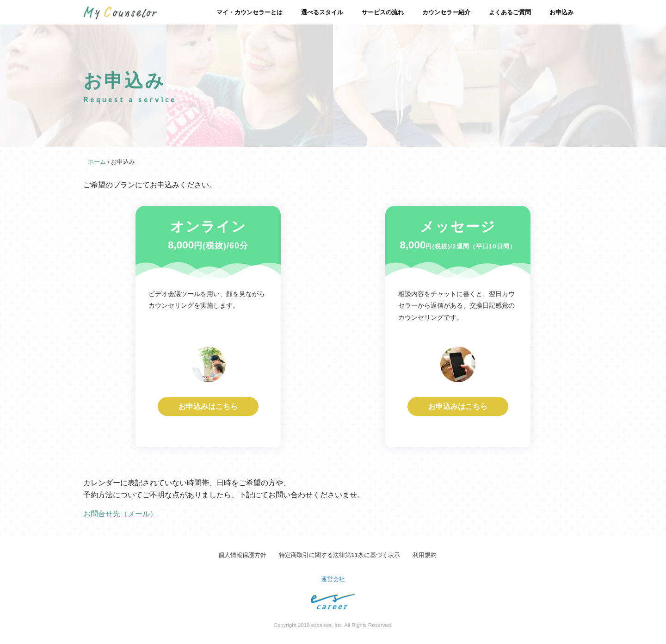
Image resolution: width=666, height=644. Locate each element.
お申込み (561, 12)
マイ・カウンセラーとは (250, 12)
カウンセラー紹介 (446, 12)
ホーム (97, 162)
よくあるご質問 (510, 12)
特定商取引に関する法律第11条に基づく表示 (339, 555)
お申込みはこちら (208, 406)
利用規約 (425, 555)
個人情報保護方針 (242, 555)
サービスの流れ (383, 12)
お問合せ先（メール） (120, 514)
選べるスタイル (322, 12)
